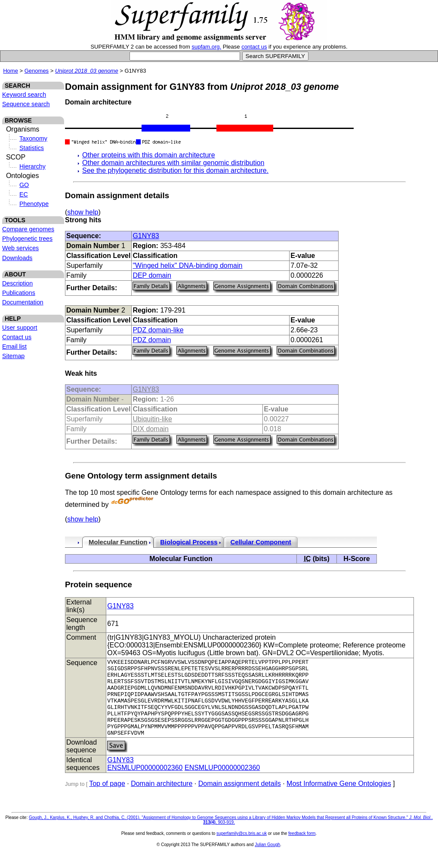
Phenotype (34, 204)
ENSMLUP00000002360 (145, 783)
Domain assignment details (240, 799)
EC (24, 194)
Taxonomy (33, 138)
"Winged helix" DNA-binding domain (187, 265)
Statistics (32, 148)
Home (11, 71)
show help (83, 212)
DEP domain (152, 275)
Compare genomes (28, 229)
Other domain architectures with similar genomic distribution (173, 163)
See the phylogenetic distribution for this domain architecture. (175, 170)
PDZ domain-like (158, 330)
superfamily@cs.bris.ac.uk (242, 849)
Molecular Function (118, 542)
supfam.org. (207, 47)
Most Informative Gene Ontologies (339, 799)
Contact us (17, 337)
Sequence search (26, 104)
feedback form (302, 849)
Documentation (23, 302)
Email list (14, 347)
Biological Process (189, 542)
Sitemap (13, 356)
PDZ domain (152, 340)
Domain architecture (162, 799)
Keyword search (24, 95)
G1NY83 (146, 236)
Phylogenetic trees (27, 239)
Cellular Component (261, 542)
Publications (19, 293)
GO (24, 185)
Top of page (107, 799)
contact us (254, 47)
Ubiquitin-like (152, 419)
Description (17, 283)
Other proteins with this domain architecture (149, 155)
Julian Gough (267, 860)
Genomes (37, 71)
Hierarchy (32, 166)
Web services (20, 248)
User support (20, 328)
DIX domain (151, 429)
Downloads (17, 258)
